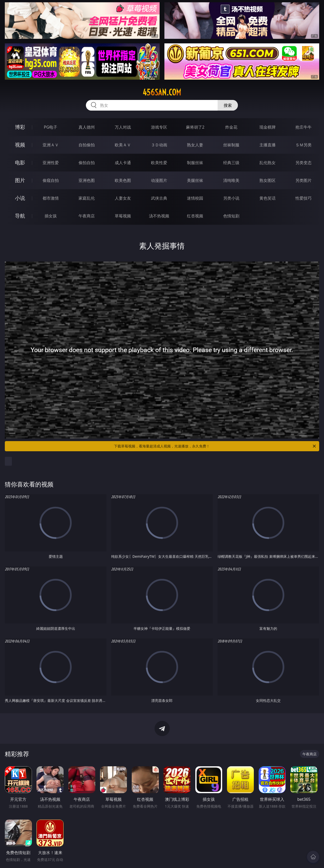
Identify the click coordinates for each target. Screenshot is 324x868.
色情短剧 (231, 216)
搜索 (228, 105)
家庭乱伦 (87, 198)
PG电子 (51, 127)
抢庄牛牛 (303, 127)
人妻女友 (123, 198)
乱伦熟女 (268, 163)
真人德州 (87, 127)
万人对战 (123, 127)
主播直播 (268, 145)
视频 (20, 145)
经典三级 (231, 163)
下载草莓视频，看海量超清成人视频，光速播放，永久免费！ (215, 446)
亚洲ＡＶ (51, 145)
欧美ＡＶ (123, 145)
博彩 (20, 127)
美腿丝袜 (195, 180)
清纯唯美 (231, 180)
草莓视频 (123, 216)
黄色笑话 (268, 198)
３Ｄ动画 (159, 145)
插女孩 (51, 216)
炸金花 (231, 127)
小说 (20, 198)
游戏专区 (159, 127)
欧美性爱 (159, 163)
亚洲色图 (87, 180)
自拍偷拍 (87, 145)
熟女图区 (268, 180)
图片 (20, 180)
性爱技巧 (303, 198)
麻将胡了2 (195, 127)
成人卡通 (123, 163)
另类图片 (303, 180)
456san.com (162, 92)
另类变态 (303, 163)
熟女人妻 (195, 145)
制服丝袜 (195, 163)
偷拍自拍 (87, 163)
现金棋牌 (268, 127)
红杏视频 (195, 216)
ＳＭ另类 (303, 145)
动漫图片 (159, 180)
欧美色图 (123, 180)
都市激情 (51, 198)
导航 (20, 216)
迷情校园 (195, 198)
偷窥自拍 (51, 180)
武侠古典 (159, 198)
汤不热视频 (159, 216)
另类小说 (231, 198)
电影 (20, 162)
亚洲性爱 (51, 163)
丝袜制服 (231, 145)
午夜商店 (87, 216)
